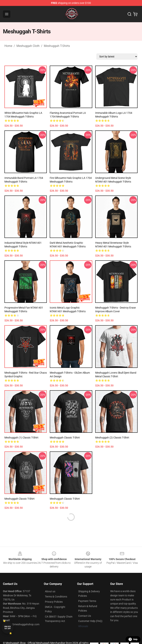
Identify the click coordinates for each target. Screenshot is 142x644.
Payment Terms (87, 601)
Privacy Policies (54, 602)
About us (50, 591)
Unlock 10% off (7, 628)
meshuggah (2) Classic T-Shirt (112, 438)
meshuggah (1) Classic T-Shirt (21, 438)
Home (8, 46)
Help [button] (133, 639)
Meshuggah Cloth (28, 46)
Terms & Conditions (56, 597)
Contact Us (85, 616)
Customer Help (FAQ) (90, 621)
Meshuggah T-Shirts (57, 46)
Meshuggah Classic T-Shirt (65, 438)
